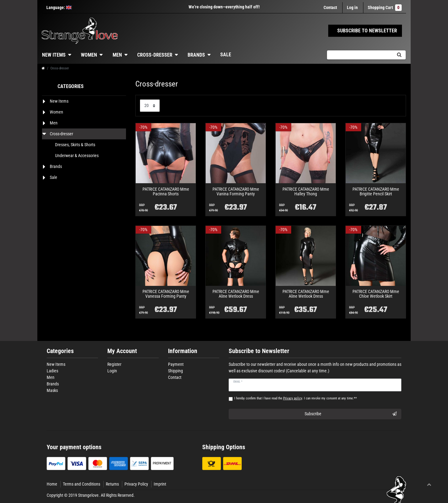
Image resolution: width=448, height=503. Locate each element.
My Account (122, 351)
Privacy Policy (136, 484)
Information (183, 351)
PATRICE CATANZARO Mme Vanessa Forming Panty (166, 294)
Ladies (52, 371)
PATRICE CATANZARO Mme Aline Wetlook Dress (236, 294)
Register (114, 364)
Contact (330, 7)
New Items (54, 55)
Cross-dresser (155, 55)
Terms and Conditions (82, 484)
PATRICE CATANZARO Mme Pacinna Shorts (166, 192)
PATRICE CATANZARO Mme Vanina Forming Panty (236, 192)
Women (89, 55)
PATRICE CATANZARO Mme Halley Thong (306, 192)
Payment (176, 364)
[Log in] (352, 8)
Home (52, 484)
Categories (60, 351)
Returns (112, 484)
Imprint (160, 484)
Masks (52, 390)
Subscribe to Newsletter (259, 351)
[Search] (399, 55)
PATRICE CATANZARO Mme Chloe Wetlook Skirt (376, 294)
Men (117, 55)
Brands (196, 55)
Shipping (175, 371)
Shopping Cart (385, 8)
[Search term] (360, 55)
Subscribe (351, 414)
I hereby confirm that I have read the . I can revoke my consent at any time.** (296, 398)
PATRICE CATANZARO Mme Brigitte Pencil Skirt (376, 192)
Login (112, 371)
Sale (226, 55)
